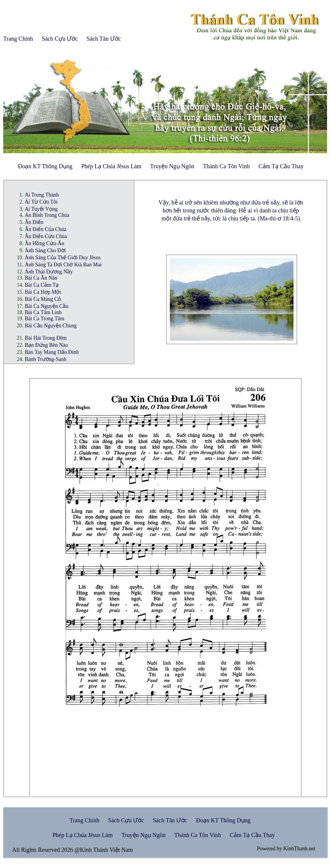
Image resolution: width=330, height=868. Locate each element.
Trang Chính (18, 39)
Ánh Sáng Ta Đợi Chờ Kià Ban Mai (63, 265)
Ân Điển (34, 222)
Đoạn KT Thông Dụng (45, 166)
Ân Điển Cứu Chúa (46, 236)
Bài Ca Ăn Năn (41, 278)
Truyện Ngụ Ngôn (172, 166)
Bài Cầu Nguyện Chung (51, 326)
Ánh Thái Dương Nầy (49, 272)
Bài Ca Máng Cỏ (43, 299)
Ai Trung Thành (42, 195)
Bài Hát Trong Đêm (46, 338)
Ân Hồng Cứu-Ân (44, 243)
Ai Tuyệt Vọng (41, 209)
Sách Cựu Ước (60, 39)
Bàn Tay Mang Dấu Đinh (52, 352)
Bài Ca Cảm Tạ (42, 285)
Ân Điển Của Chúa (46, 229)
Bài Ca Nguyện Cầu (47, 306)
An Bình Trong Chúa (47, 215)
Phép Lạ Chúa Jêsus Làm (111, 166)
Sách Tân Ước (104, 39)
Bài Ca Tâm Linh (43, 312)
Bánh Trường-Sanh (46, 359)
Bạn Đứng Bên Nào (46, 345)
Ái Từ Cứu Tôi (41, 202)
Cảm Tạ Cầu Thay (281, 166)
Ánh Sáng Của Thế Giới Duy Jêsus (63, 258)
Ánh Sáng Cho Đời (45, 250)
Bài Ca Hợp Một (43, 292)
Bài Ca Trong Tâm (44, 319)
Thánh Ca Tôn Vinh (227, 166)
